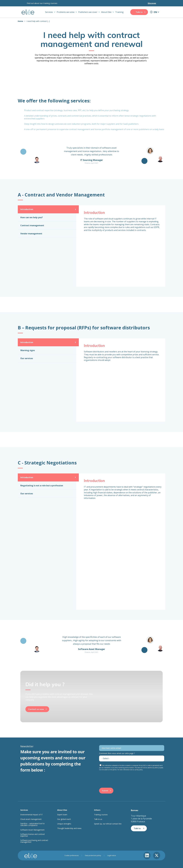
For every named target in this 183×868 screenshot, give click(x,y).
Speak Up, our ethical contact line (108, 824)
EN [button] (155, 12)
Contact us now (36, 709)
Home (20, 21)
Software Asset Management (32, 830)
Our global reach (64, 819)
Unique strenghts (64, 824)
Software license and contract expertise (33, 835)
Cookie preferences (72, 856)
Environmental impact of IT (32, 815)
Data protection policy (93, 856)
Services (49, 12)
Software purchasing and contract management (34, 841)
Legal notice (112, 856)
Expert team (62, 815)
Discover (152, 3)
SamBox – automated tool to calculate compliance (32, 824)
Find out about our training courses (42, 3)
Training (119, 12)
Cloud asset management (31, 819)
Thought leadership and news (69, 828)
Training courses (101, 815)
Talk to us (139, 13)
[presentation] (118, 777)
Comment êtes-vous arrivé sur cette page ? (117, 753)
